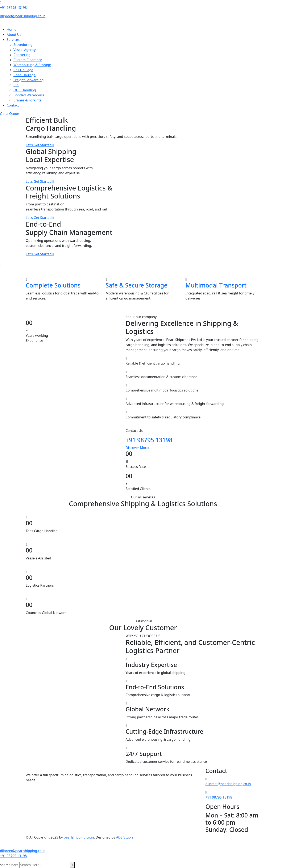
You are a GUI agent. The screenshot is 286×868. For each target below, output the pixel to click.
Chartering (22, 55)
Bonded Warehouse (29, 95)
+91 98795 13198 (13, 8)
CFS (16, 85)
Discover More (138, 448)
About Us (14, 35)
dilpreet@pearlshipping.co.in (23, 16)
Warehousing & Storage (32, 65)
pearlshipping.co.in (79, 837)
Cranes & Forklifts (27, 100)
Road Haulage (24, 75)
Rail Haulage (23, 70)
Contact (13, 105)
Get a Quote (10, 114)
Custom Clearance (28, 60)
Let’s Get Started (40, 145)
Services (13, 40)
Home (12, 29)
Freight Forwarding (29, 80)
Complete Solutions (53, 285)
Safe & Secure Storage (137, 285)
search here (9, 865)
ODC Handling (25, 90)
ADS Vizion (124, 837)
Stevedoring (23, 45)
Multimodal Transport (216, 285)
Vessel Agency (25, 50)
